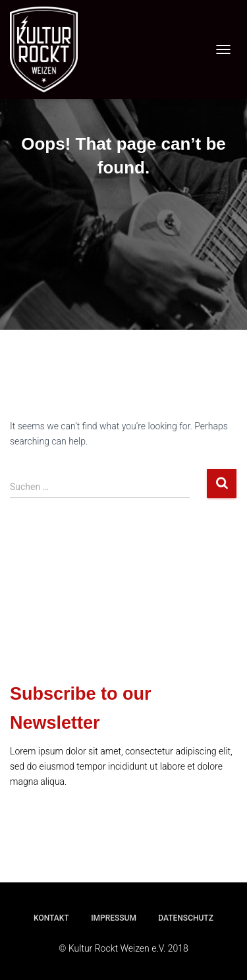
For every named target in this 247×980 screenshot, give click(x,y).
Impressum (114, 918)
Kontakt (51, 918)
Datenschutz (186, 918)
